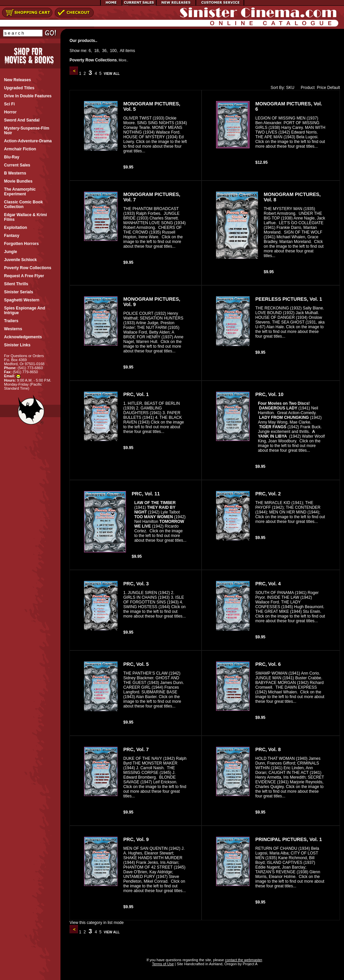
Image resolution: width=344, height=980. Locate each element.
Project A (249, 964)
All (122, 51)
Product (306, 88)
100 (113, 51)
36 (104, 51)
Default (334, 88)
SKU (290, 88)
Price (321, 88)
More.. (123, 60)
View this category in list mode (97, 923)
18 (96, 51)
